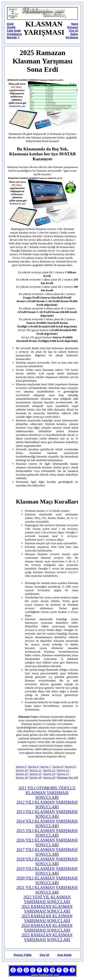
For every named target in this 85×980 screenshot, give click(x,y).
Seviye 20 (49, 777)
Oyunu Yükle (23, 955)
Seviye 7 (46, 766)
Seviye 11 (35, 770)
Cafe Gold (14, 31)
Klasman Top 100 (68, 777)
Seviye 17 (63, 774)
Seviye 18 (22, 777)
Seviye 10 (22, 770)
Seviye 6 (33, 766)
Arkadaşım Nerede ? (14, 36)
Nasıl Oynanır (73, 26)
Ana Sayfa (64, 955)
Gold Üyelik (11, 26)
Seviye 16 (49, 774)
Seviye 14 (22, 774)
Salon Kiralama (72, 36)
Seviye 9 (70, 766)
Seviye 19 (36, 777)
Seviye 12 (49, 770)
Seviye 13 (63, 770)
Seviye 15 (36, 774)
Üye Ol (44, 955)
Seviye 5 (21, 766)
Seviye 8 (58, 766)
